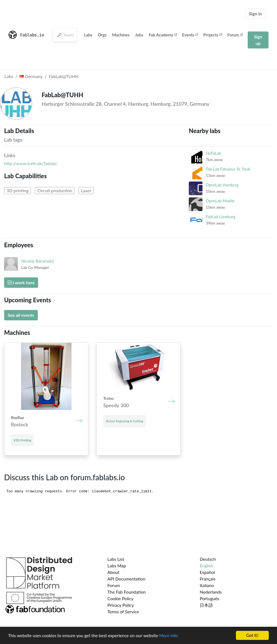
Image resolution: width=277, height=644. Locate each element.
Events (190, 35)
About (113, 572)
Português (209, 598)
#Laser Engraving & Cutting (125, 421)
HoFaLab (213, 153)
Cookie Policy (120, 598)
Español (207, 572)
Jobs (139, 35)
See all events (21, 315)
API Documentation (126, 579)
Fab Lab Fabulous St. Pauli (228, 169)
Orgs (102, 35)
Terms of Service (123, 612)
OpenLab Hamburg (222, 185)
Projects (212, 35)
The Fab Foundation (127, 592)
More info (169, 636)
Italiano (207, 585)
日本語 (206, 605)
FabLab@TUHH (64, 76)
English (207, 566)
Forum (235, 35)
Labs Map (117, 566)
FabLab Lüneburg (221, 217)
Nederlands (211, 592)
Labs (88, 35)
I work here (21, 282)
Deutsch (208, 559)
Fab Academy (163, 35)
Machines (121, 35)
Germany (31, 76)
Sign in (255, 14)
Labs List (116, 559)
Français (208, 579)
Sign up (258, 40)
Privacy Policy (121, 605)
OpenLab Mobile (220, 201)
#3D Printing (22, 440)
